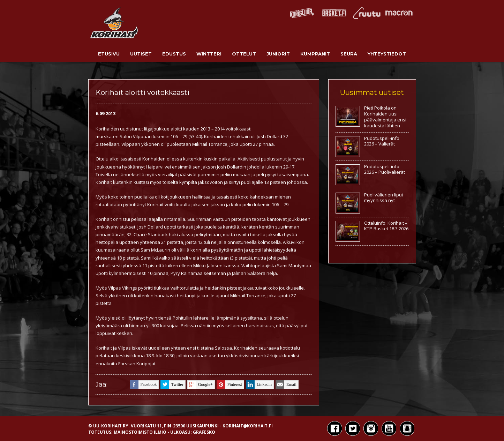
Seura (349, 54)
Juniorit (278, 54)
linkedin (259, 385)
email (286, 385)
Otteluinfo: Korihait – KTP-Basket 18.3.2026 (386, 226)
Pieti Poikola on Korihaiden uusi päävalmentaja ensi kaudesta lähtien (385, 117)
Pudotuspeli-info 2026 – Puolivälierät (385, 169)
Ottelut (244, 54)
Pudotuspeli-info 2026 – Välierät (382, 141)
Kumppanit (315, 54)
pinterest (229, 385)
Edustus (174, 54)
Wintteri (209, 54)
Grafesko (204, 432)
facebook (143, 385)
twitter (172, 385)
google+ (200, 385)
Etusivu (109, 54)
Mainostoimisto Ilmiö (140, 432)
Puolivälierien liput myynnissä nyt (384, 198)
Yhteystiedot (387, 54)
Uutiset (141, 54)
